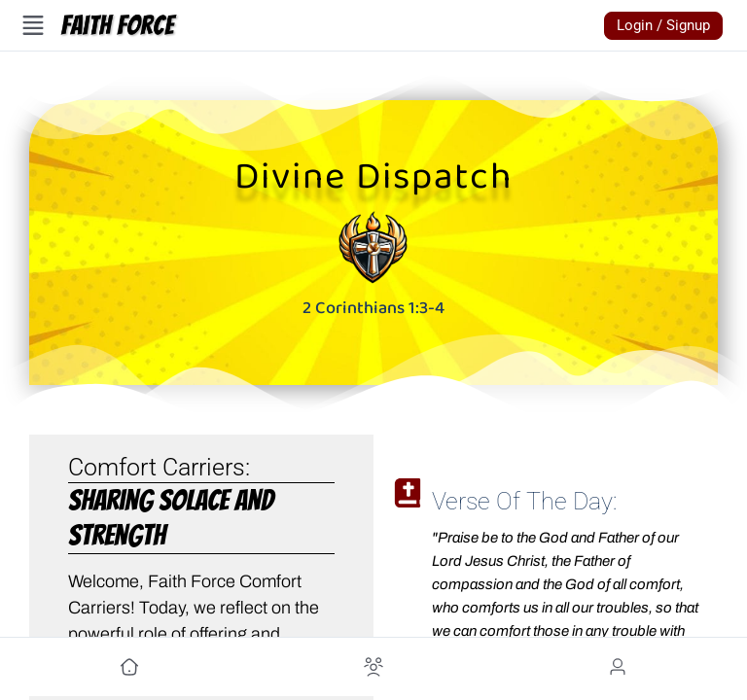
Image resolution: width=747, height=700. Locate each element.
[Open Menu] (33, 25)
